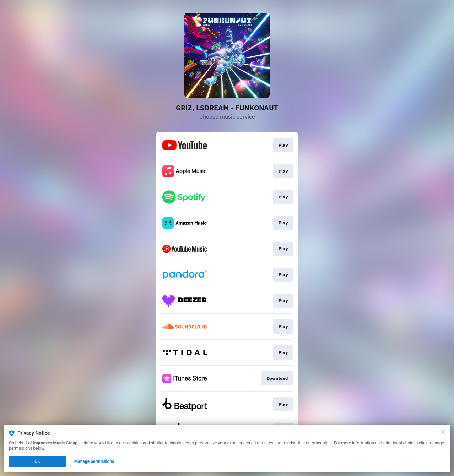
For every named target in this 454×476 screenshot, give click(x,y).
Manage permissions (94, 461)
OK (37, 461)
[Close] (443, 432)
